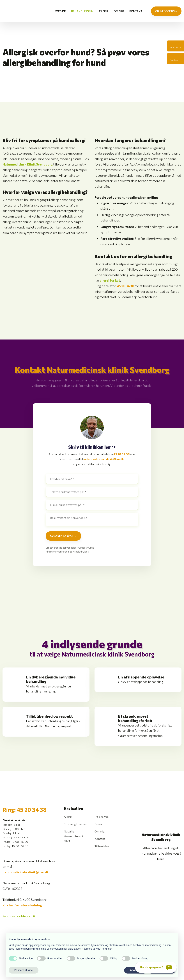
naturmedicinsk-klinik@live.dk (104, 459)
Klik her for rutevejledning (22, 905)
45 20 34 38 (126, 286)
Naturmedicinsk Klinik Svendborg (28, 164)
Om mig (119, 11)
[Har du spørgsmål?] (156, 967)
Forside (60, 11)
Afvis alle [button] (135, 970)
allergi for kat (110, 280)
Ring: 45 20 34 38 (25, 809)
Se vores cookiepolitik (19, 916)
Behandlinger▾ (82, 11)
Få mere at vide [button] (24, 970)
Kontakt (136, 11)
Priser (104, 11)
